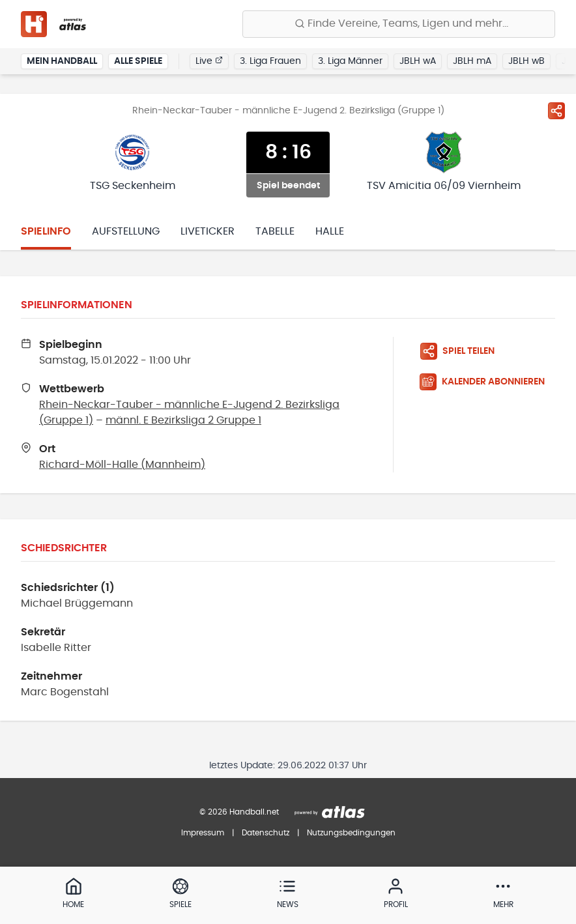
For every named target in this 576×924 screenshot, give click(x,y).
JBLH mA (472, 61)
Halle (330, 231)
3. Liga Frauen (270, 61)
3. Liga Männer (350, 61)
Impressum (203, 833)
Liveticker (208, 231)
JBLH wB (526, 61)
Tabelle (275, 231)
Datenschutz (266, 833)
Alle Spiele (138, 61)
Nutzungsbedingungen (351, 833)
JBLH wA (418, 61)
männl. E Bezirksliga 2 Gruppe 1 (183, 420)
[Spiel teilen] (556, 111)
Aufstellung (126, 231)
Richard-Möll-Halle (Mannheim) (122, 465)
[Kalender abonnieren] (487, 382)
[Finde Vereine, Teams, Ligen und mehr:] (399, 24)
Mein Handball (62, 61)
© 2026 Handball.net (239, 812)
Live (209, 61)
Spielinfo (46, 231)
